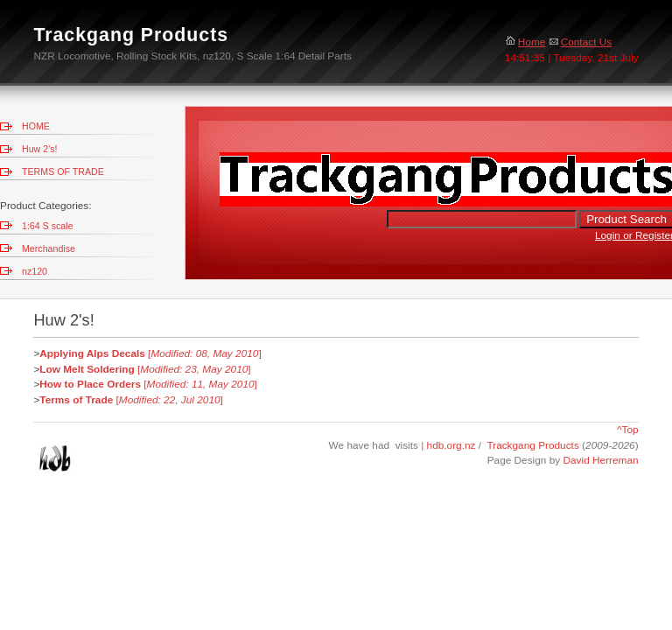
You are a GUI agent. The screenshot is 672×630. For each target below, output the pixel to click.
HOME (36, 126)
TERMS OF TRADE (63, 171)
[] (203, 353)
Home (525, 42)
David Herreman (600, 460)
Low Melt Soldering (87, 369)
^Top (628, 430)
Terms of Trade (76, 400)
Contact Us (581, 42)
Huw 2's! (39, 149)
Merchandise (49, 248)
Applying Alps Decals (92, 353)
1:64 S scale (48, 226)
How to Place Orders (90, 384)
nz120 (35, 271)
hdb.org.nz (453, 445)
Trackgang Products (532, 445)
